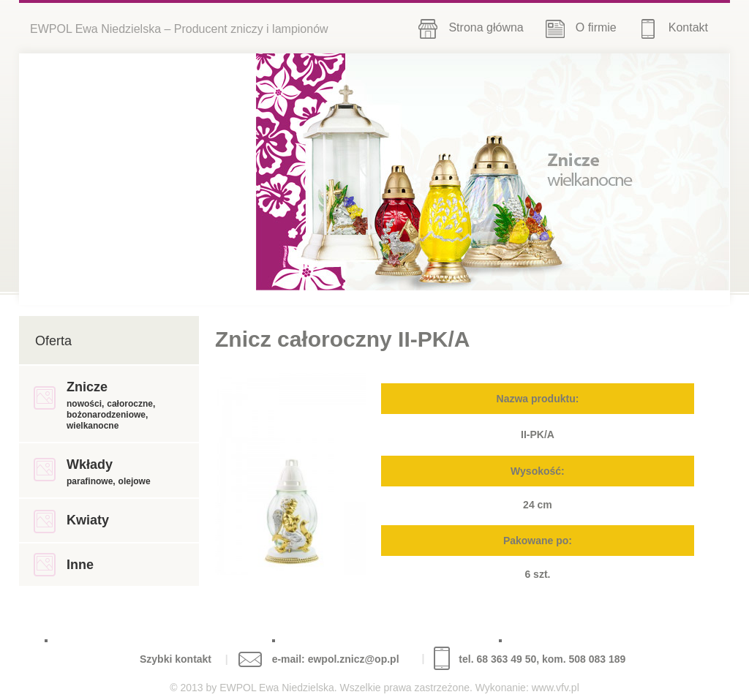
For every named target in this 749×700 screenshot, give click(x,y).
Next (704, 171)
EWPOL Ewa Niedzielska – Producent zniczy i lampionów (179, 29)
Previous (659, 171)
